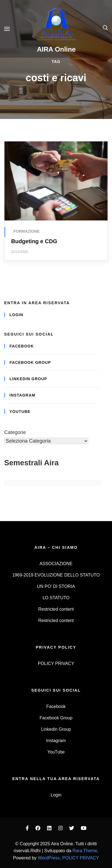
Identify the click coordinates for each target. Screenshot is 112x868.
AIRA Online (56, 49)
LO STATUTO (56, 598)
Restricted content (56, 609)
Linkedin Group (28, 379)
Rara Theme (85, 851)
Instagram (22, 395)
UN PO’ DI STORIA (56, 586)
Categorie (15, 432)
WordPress (49, 858)
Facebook (22, 346)
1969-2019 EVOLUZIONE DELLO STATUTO (56, 575)
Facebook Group (30, 362)
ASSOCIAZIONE (56, 564)
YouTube (20, 412)
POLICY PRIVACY (56, 663)
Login (16, 315)
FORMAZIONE (26, 231)
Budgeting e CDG (34, 241)
